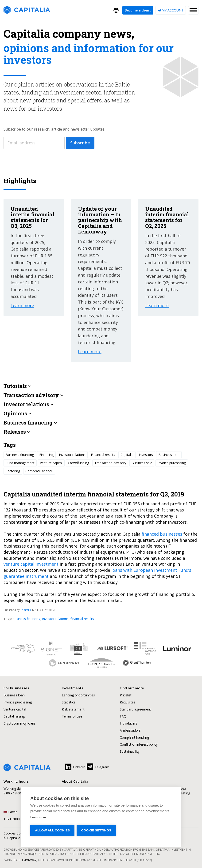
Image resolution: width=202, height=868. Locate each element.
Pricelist (126, 695)
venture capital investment (31, 564)
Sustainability (130, 751)
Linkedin (75, 766)
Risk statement (73, 709)
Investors (146, 455)
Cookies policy (14, 833)
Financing (46, 455)
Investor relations (72, 455)
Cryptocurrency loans (20, 723)
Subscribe (80, 143)
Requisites (128, 702)
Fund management (20, 463)
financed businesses (163, 534)
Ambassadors (130, 730)
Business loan (169, 455)
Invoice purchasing (172, 463)
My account (171, 10)
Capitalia (26, 610)
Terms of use (72, 716)
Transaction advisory (110, 463)
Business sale (142, 463)
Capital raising (14, 716)
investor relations (55, 619)
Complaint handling (134, 737)
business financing (27, 619)
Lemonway (29, 860)
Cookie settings (97, 830)
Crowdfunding (78, 463)
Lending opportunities (78, 695)
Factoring (13, 471)
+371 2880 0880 (16, 819)
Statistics (69, 702)
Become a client (138, 10)
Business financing (20, 455)
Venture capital (51, 463)
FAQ (123, 716)
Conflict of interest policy (139, 744)
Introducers (128, 723)
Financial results (103, 455)
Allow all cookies (52, 830)
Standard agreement (135, 709)
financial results (82, 619)
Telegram (98, 766)
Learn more (38, 817)
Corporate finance (39, 471)
